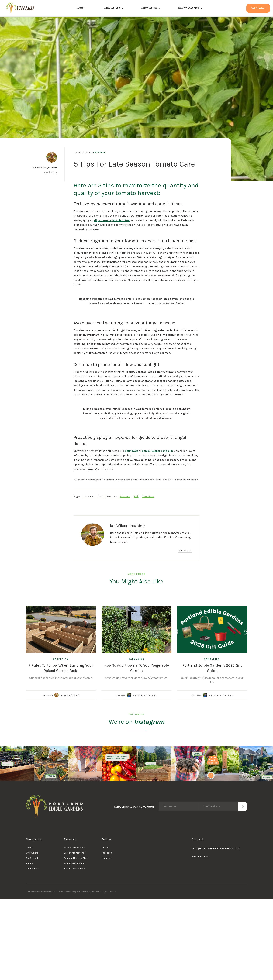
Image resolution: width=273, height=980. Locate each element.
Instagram (107, 858)
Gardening (99, 153)
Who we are (32, 853)
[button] (114, 8)
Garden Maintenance (75, 853)
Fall (100, 497)
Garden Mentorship (74, 863)
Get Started (258, 8)
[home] (20, 8)
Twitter (105, 848)
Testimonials (33, 869)
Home (29, 848)
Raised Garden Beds (74, 848)
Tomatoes (112, 497)
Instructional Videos (74, 869)
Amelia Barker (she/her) (145, 695)
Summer (89, 497)
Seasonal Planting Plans (76, 858)
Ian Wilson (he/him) (70, 695)
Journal (30, 863)
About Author (51, 172)
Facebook (107, 853)
